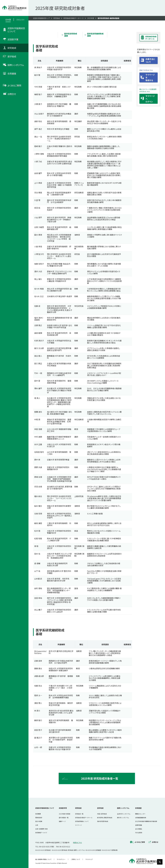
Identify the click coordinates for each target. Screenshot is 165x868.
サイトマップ (89, 859)
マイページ (78, 825)
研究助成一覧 (79, 814)
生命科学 (124, 814)
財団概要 (38, 814)
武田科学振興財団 (45, 808)
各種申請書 (139, 825)
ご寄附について (75, 859)
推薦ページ (62, 821)
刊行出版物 (139, 833)
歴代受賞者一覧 (64, 818)
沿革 (37, 825)
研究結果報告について (82, 821)
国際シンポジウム (123, 808)
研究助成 (78, 808)
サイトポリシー (61, 859)
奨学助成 (100, 808)
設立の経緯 (39, 821)
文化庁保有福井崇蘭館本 (146, 821)
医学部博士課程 (105, 818)
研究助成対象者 (84, 818)
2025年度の (65, 814)
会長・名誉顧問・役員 (41, 829)
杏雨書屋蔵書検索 (141, 818)
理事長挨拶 (39, 818)
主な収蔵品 (139, 829)
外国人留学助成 (102, 814)
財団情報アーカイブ (41, 833)
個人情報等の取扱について (43, 859)
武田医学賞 (63, 808)
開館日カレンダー (140, 814)
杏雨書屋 (138, 808)
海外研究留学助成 (103, 821)
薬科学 (123, 818)
